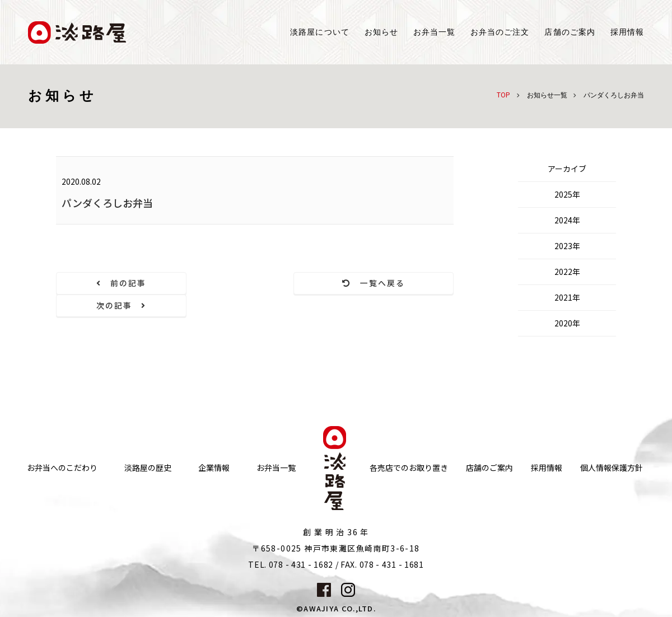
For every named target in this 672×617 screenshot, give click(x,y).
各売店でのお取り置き (409, 445)
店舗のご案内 (489, 445)
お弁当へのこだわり (62, 445)
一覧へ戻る (255, 283)
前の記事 (116, 283)
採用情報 (627, 32)
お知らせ (381, 32)
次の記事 (394, 283)
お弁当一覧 (434, 32)
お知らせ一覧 (547, 95)
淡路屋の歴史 (148, 445)
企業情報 (214, 445)
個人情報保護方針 (612, 445)
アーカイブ (567, 169)
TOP (503, 94)
